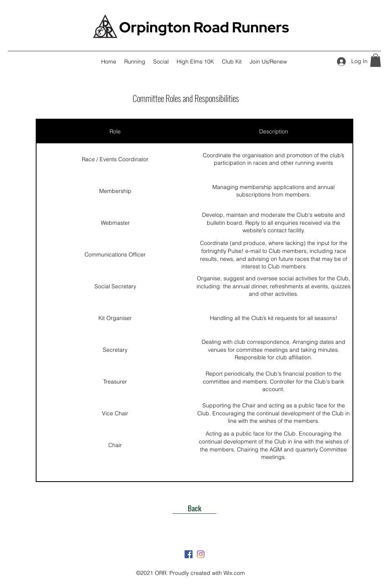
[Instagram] (200, 554)
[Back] (194, 508)
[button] (376, 60)
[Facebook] (189, 554)
